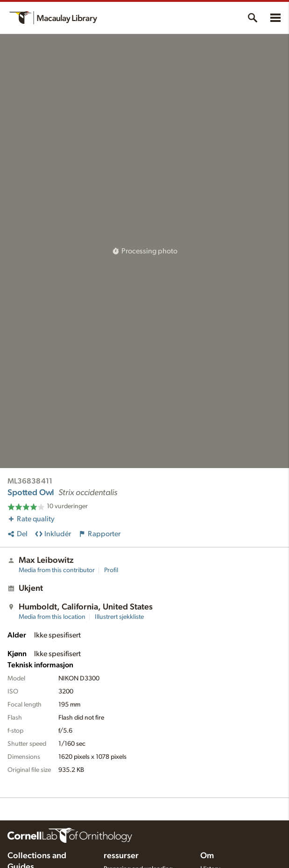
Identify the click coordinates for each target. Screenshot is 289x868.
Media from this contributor (57, 570)
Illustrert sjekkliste (119, 617)
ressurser (121, 856)
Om (207, 856)
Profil (111, 570)
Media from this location (52, 617)
